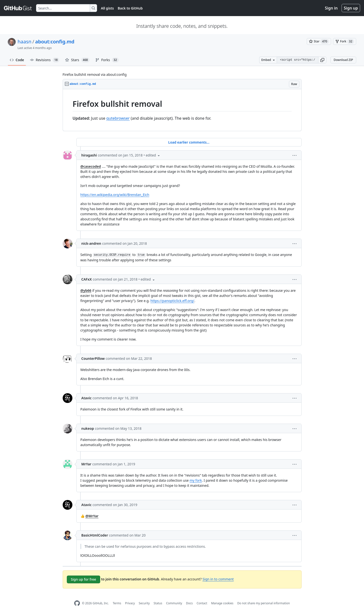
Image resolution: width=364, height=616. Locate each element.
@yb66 (86, 290)
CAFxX (87, 279)
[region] (182, 110)
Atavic (87, 398)
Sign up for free (84, 579)
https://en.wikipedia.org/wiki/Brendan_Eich (115, 195)
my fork (196, 480)
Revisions (45, 60)
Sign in (331, 8)
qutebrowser (118, 118)
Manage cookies (222, 603)
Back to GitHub (130, 8)
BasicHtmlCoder (95, 535)
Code (17, 60)
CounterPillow (93, 358)
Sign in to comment (218, 579)
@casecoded (91, 166)
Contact (202, 603)
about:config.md (55, 42)
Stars (77, 60)
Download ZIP (343, 60)
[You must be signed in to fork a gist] (345, 41)
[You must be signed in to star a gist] (319, 41)
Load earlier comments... (189, 142)
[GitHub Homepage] (77, 603)
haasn (25, 42)
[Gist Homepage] (18, 8)
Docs (189, 603)
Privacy (130, 603)
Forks (107, 60)
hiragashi (89, 155)
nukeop (88, 428)
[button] (322, 60)
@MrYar (92, 516)
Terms (117, 603)
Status (158, 603)
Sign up (351, 8)
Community (174, 603)
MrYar (86, 464)
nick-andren (91, 243)
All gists (107, 8)
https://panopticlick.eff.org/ (172, 301)
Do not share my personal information (264, 603)
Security (144, 603)
